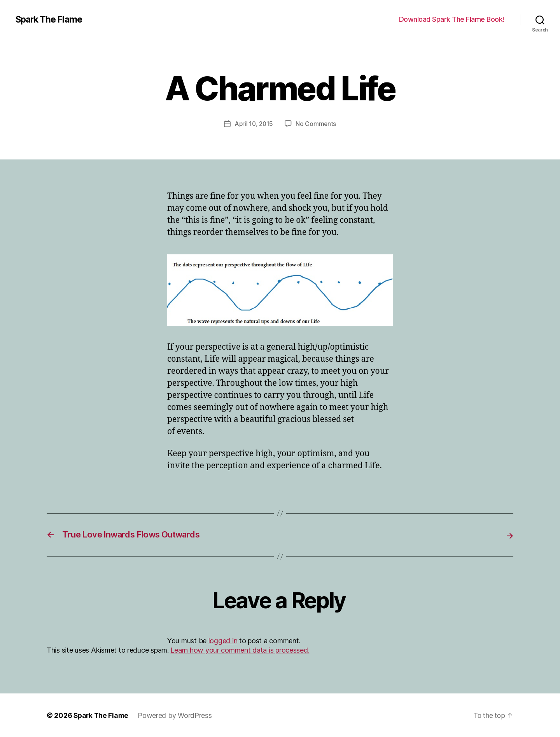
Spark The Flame (51, 19)
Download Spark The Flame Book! (452, 19)
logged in (223, 641)
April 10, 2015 (253, 124)
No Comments (317, 124)
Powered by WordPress (177, 715)
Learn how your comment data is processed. (240, 650)
